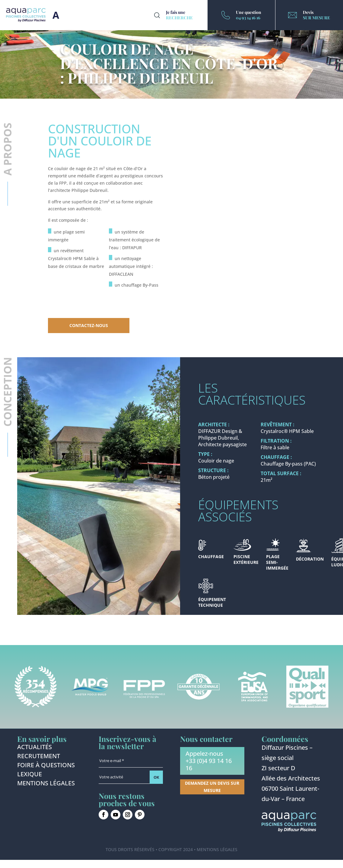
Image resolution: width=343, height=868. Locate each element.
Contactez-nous (89, 325)
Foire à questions (46, 766)
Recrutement (39, 757)
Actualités (35, 748)
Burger (56, 15)
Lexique (30, 775)
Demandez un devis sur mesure (212, 787)
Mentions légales (46, 784)
